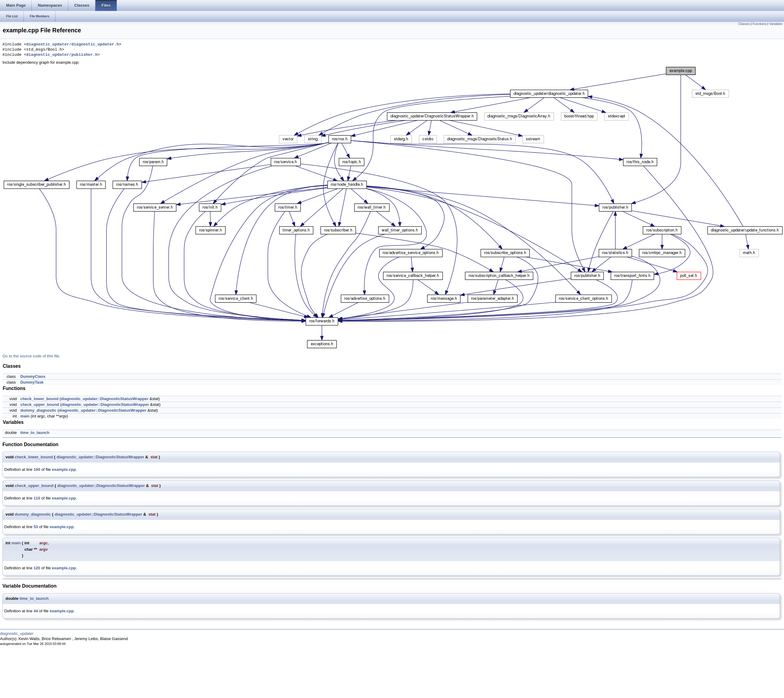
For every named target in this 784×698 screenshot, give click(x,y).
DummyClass (33, 376)
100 (37, 469)
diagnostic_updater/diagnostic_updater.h (73, 45)
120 (37, 568)
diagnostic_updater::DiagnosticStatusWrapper (105, 399)
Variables (776, 24)
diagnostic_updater (17, 634)
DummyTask (32, 382)
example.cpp (64, 469)
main (25, 416)
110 (37, 498)
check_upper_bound (40, 404)
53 (36, 527)
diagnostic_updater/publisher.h (62, 55)
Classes (744, 24)
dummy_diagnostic (38, 410)
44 (36, 611)
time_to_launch (35, 433)
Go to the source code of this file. (31, 356)
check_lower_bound (39, 399)
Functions (759, 24)
